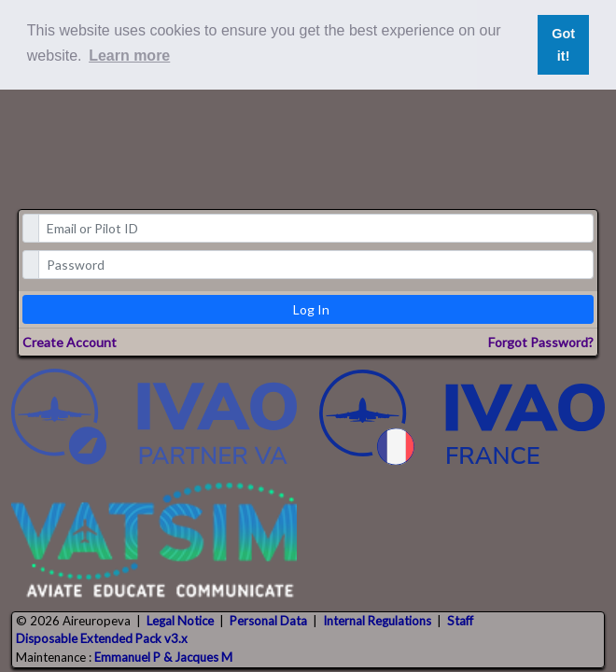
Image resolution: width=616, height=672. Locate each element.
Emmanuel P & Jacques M (163, 657)
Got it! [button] (563, 45)
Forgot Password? (541, 342)
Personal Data (268, 621)
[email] (316, 228)
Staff (460, 621)
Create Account (70, 342)
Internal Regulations (377, 621)
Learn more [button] (129, 56)
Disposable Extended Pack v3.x (102, 638)
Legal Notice (180, 621)
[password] (316, 265)
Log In (311, 309)
